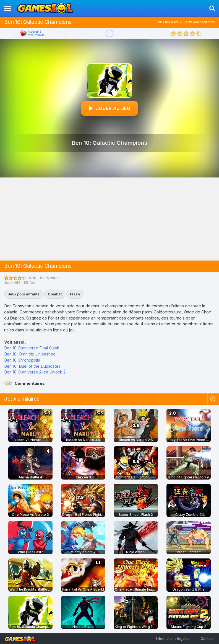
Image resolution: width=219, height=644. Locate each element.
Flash (75, 294)
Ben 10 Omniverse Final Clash (32, 348)
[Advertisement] (109, 219)
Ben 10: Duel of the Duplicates (32, 366)
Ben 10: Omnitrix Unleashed (30, 354)
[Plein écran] (109, 34)
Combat (55, 294)
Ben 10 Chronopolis (22, 360)
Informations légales (173, 639)
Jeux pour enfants (199, 22)
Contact (207, 639)
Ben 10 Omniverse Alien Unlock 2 (35, 372)
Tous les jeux (167, 22)
